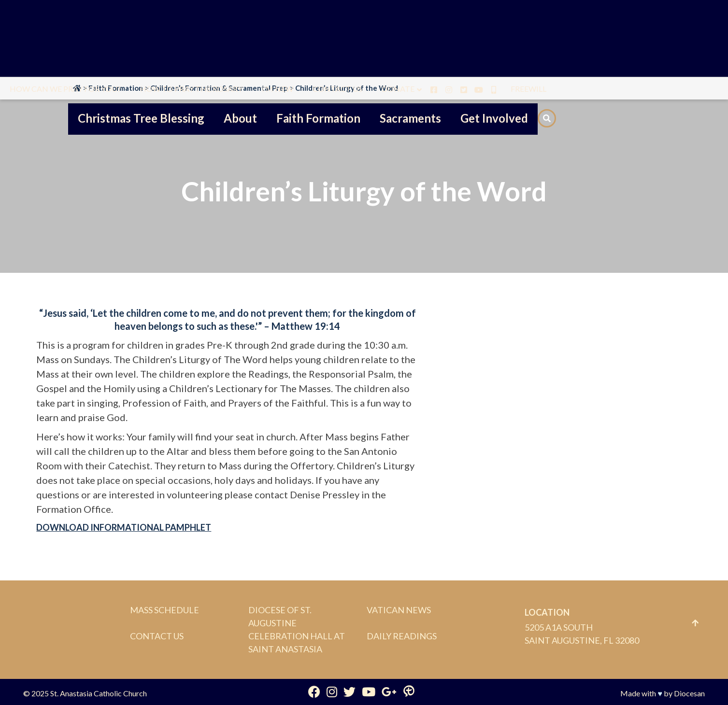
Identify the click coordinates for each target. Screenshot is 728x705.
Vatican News (399, 610)
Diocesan (689, 693)
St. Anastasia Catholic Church (99, 693)
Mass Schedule (164, 610)
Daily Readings (402, 636)
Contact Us (157, 636)
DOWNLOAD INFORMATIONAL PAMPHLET (124, 527)
